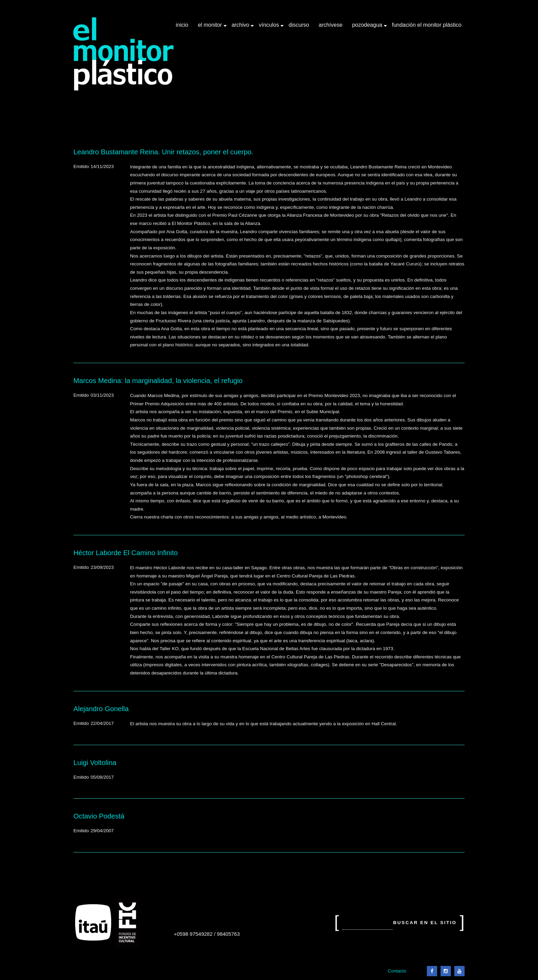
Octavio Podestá (99, 816)
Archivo (241, 27)
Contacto (397, 971)
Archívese (331, 25)
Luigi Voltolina (95, 763)
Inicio (182, 25)
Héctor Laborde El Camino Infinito (126, 553)
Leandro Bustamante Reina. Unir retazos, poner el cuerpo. (163, 152)
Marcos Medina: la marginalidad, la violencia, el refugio (158, 381)
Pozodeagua (368, 27)
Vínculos (270, 27)
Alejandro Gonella (101, 709)
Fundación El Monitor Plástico (427, 25)
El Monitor (211, 27)
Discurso (299, 25)
